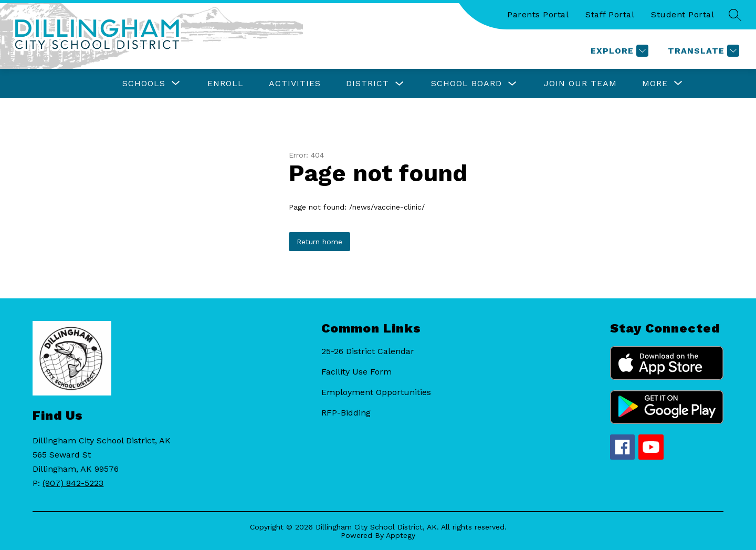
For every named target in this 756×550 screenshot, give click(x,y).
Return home (319, 242)
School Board (466, 83)
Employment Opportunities (376, 392)
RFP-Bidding (346, 413)
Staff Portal (610, 14)
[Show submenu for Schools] (144, 84)
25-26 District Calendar (368, 351)
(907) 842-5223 (73, 483)
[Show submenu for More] (655, 84)
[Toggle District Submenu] (400, 84)
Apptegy (401, 535)
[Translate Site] (702, 51)
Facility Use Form (356, 372)
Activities (295, 83)
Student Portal (682, 14)
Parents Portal (538, 14)
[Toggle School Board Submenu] (512, 84)
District (367, 83)
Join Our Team (580, 83)
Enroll (225, 83)
